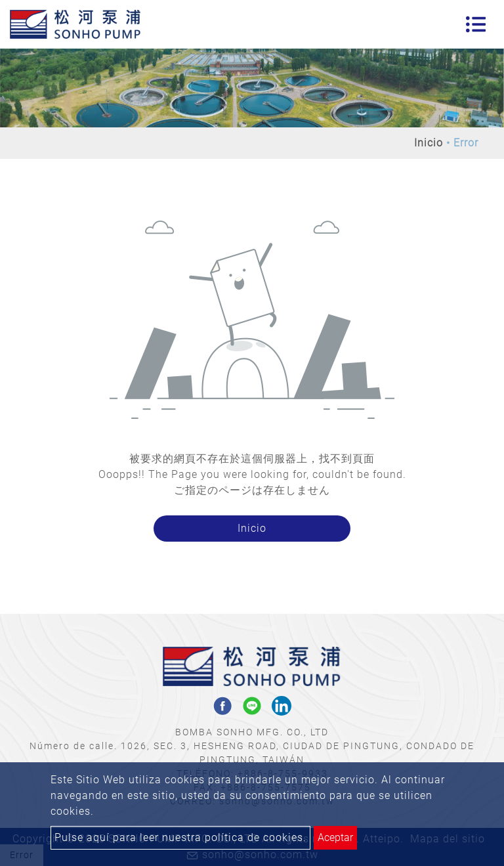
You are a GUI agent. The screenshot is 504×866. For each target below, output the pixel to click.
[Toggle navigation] (476, 24)
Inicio (429, 143)
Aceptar (335, 837)
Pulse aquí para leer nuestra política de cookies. (180, 837)
